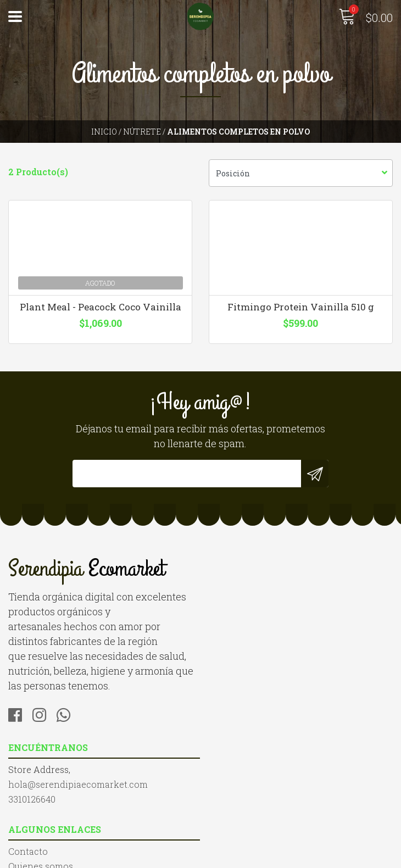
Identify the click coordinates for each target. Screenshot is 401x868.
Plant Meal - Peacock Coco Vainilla (100, 308)
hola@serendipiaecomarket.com (279, 599)
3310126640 (232, 613)
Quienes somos (41, 788)
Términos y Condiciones (61, 802)
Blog (18, 817)
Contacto (28, 773)
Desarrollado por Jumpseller (319, 857)
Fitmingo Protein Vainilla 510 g (301, 308)
